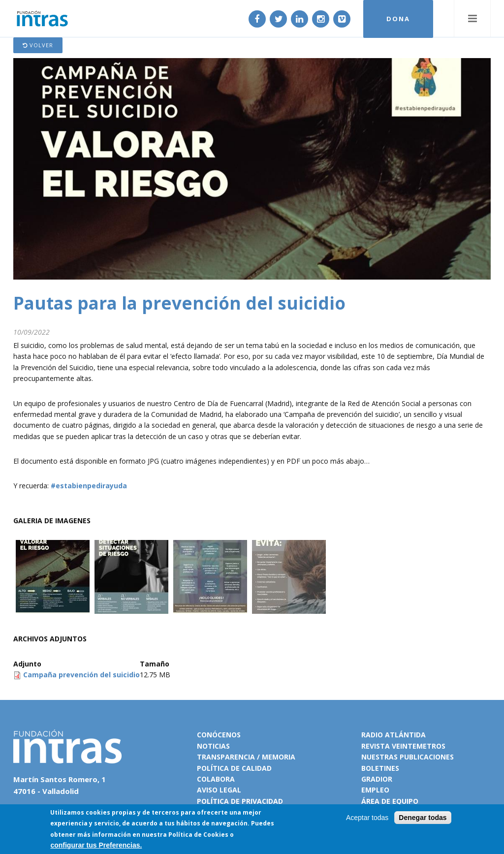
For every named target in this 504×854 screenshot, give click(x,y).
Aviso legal (219, 790)
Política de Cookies (198, 835)
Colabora (216, 779)
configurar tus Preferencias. (96, 846)
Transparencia (226, 757)
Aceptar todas (367, 818)
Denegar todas (423, 818)
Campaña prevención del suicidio (81, 675)
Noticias (213, 746)
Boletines (380, 768)
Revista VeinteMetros (403, 746)
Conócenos (219, 735)
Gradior (377, 779)
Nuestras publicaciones (408, 757)
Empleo (375, 790)
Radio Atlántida (394, 735)
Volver (38, 45)
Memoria (279, 757)
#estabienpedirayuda (88, 486)
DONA (398, 19)
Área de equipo (390, 801)
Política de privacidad (240, 801)
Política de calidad (234, 768)
